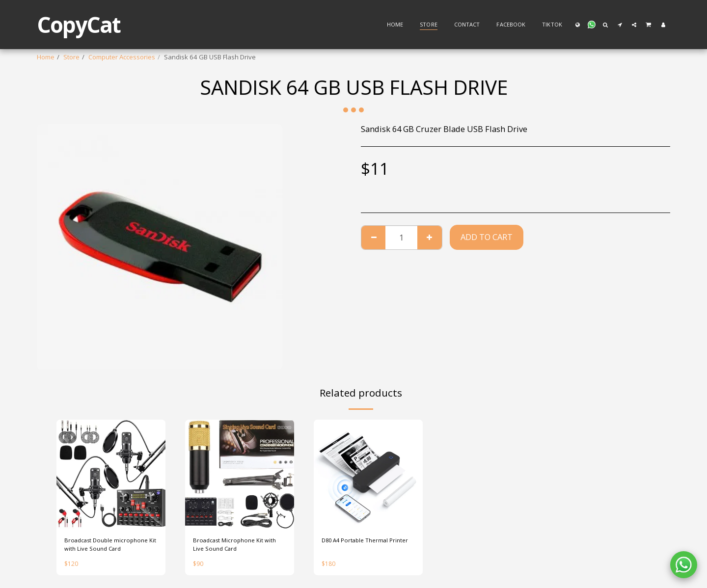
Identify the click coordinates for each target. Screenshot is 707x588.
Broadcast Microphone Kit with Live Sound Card (238, 546)
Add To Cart (487, 237)
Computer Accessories (122, 57)
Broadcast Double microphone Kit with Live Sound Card (110, 546)
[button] (592, 25)
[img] (111, 474)
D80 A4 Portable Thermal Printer (359, 546)
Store (71, 57)
